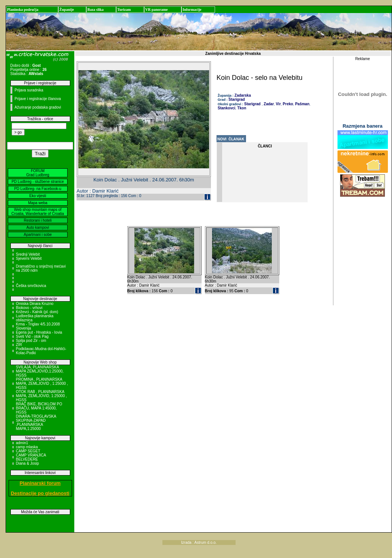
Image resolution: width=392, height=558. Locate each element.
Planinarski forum (40, 483)
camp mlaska (27, 447)
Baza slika (96, 10)
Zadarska (243, 95)
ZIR (19, 345)
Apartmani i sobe (38, 235)
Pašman (302, 104)
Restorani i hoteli (38, 220)
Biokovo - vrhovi (29, 308)
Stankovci (226, 108)
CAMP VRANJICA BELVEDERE (31, 457)
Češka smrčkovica (31, 286)
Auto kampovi (38, 227)
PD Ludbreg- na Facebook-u (38, 189)
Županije (67, 10)
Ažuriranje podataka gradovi (38, 107)
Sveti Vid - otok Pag (32, 336)
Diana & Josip (28, 463)
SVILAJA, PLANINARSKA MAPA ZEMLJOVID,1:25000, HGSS (40, 371)
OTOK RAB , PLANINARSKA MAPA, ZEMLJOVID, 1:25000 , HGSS (42, 396)
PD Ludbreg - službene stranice (38, 182)
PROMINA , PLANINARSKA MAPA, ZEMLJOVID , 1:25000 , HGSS (42, 384)
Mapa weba (38, 203)
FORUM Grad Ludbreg (38, 173)
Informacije (192, 10)
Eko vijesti (38, 196)
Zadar (268, 104)
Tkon (241, 108)
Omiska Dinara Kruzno (35, 304)
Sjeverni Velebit (29, 258)
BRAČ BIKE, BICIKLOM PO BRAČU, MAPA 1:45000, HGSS (39, 408)
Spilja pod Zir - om (31, 341)
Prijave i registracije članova (38, 99)
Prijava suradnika (29, 90)
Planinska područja (23, 10)
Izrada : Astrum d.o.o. (199, 543)
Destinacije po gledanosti (40, 493)
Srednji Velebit (28, 254)
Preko (288, 104)
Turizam (124, 10)
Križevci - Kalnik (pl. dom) (37, 312)
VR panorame (156, 10)
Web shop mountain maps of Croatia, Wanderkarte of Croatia (38, 212)
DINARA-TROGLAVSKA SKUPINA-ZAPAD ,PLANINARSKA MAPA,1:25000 (36, 423)
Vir (278, 104)
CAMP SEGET (28, 451)
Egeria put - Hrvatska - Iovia (39, 332)
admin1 (22, 443)
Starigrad (237, 99)
